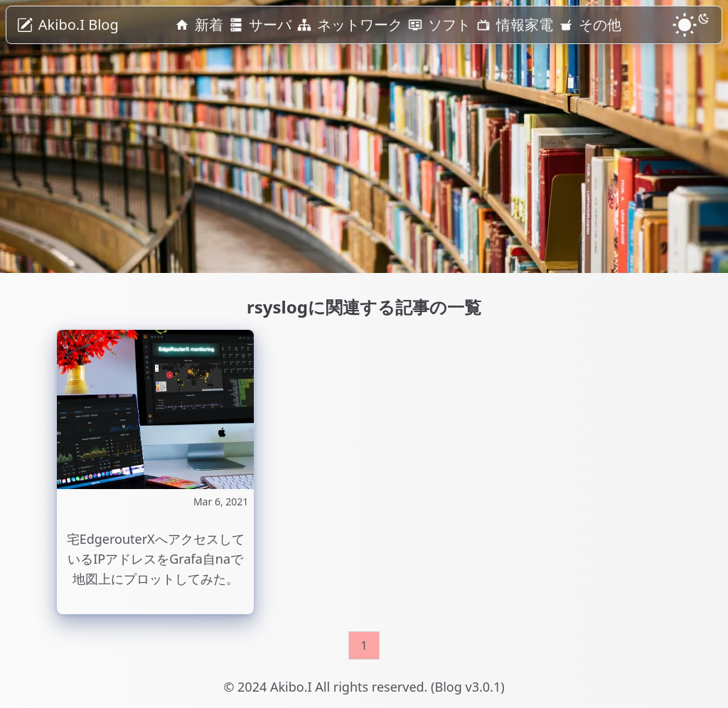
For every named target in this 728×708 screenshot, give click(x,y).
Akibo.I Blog (79, 25)
